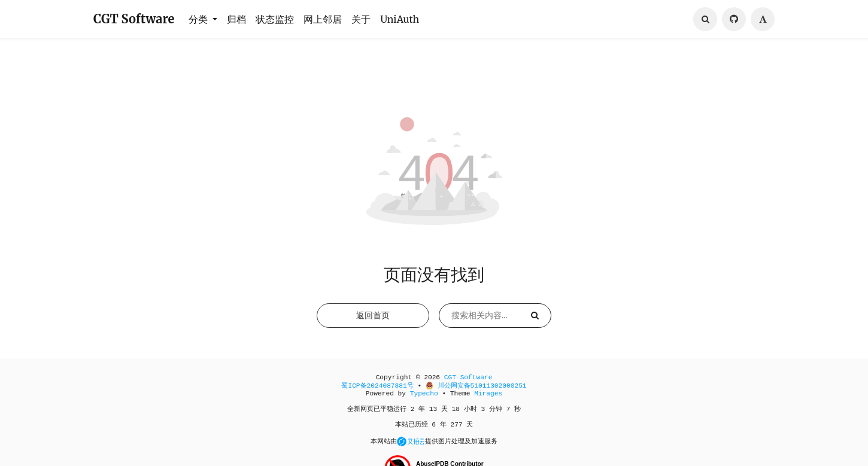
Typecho (424, 399)
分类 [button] (199, 19)
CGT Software (134, 19)
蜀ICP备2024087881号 (377, 391)
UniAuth (400, 19)
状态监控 (275, 19)
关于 (361, 19)
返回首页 (373, 321)
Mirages (488, 399)
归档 (236, 19)
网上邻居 (323, 19)
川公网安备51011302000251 (476, 391)
